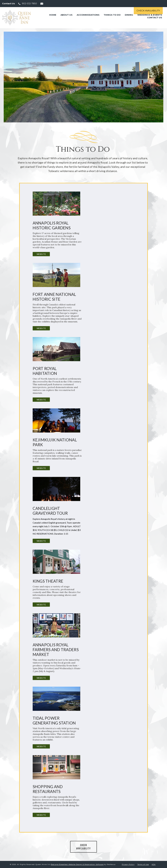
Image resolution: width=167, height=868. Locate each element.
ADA (154, 864)
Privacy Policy (128, 864)
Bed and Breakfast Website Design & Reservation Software (77, 864)
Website (41, 254)
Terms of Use (143, 864)
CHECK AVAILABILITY (83, 847)
